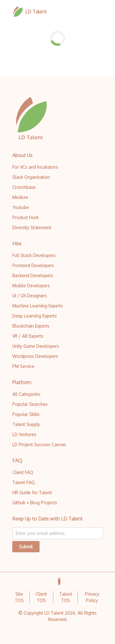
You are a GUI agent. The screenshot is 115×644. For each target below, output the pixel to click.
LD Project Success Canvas (39, 445)
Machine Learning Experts (38, 306)
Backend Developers (33, 276)
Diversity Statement (32, 228)
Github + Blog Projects (35, 503)
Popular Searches (30, 404)
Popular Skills (26, 414)
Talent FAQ (23, 482)
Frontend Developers (33, 265)
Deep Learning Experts (34, 316)
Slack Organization (31, 177)
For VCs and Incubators (35, 167)
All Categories (26, 394)
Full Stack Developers (34, 255)
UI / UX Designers (30, 296)
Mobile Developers (31, 286)
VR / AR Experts (28, 336)
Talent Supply (26, 424)
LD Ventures (24, 434)
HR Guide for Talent (32, 493)
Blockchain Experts (31, 326)
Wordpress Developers (35, 356)
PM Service (23, 366)
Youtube (21, 207)
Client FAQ (23, 472)
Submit (26, 547)
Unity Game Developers (36, 346)
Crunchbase (24, 187)
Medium (20, 197)
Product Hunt (25, 217)
